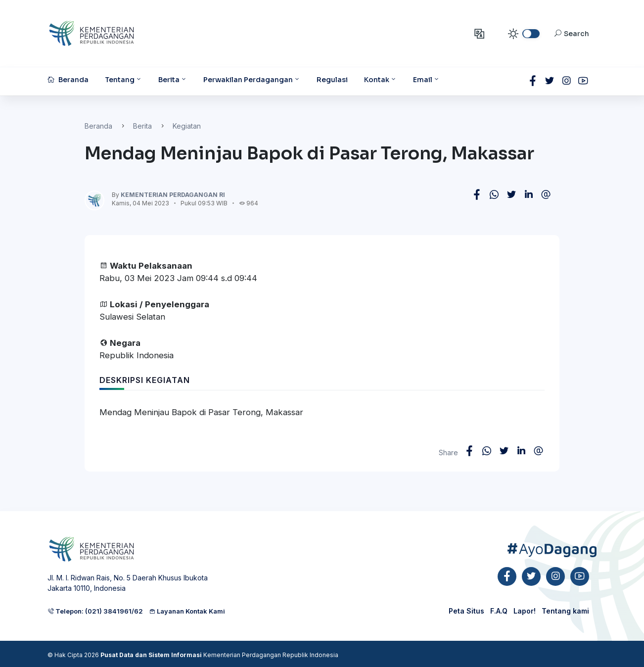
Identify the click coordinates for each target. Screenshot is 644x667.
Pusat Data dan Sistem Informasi (151, 655)
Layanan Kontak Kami (187, 611)
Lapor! (525, 611)
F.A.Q (499, 611)
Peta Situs (466, 611)
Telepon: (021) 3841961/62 (95, 611)
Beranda (98, 126)
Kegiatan (187, 126)
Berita (142, 126)
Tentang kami (565, 611)
